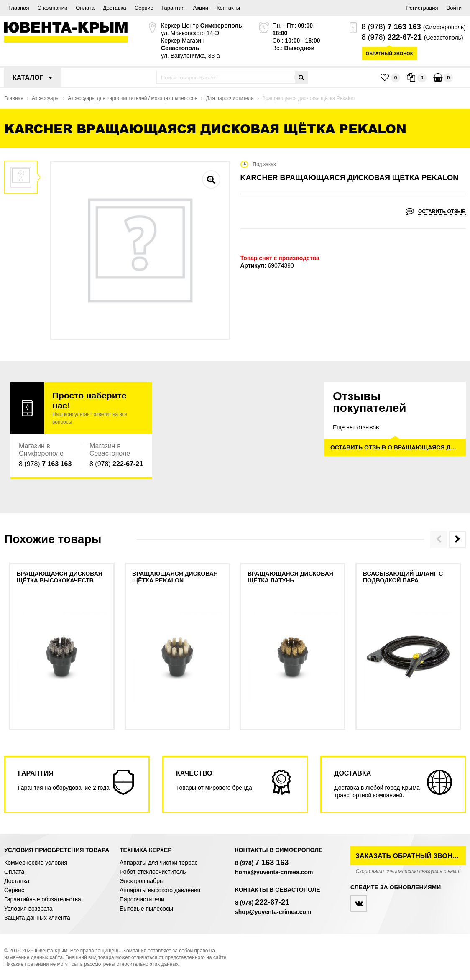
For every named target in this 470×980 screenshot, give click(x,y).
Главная (19, 8)
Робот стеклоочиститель (153, 872)
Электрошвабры (142, 881)
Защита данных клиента (37, 918)
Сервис (144, 8)
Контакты (228, 8)
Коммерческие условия (36, 863)
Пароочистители (142, 899)
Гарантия (173, 8)
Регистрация (422, 8)
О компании (52, 8)
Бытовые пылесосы (146, 909)
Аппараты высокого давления (160, 890)
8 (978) (391, 27)
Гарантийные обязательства (43, 899)
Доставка (115, 8)
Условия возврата (28, 909)
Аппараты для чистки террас (158, 863)
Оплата (85, 8)
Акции (201, 8)
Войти (454, 8)
